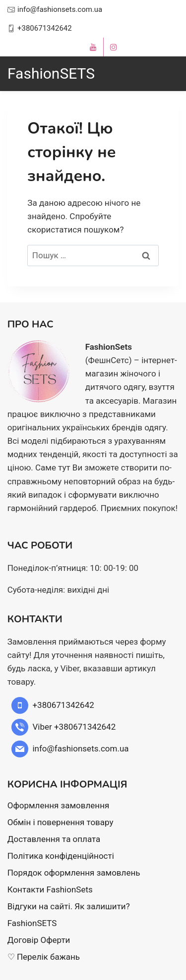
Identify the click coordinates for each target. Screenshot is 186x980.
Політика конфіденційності (61, 856)
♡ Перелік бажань (44, 957)
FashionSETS (32, 923)
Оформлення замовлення (59, 805)
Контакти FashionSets (50, 889)
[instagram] (114, 47)
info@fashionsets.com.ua (60, 9)
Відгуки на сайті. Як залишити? (69, 906)
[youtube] (93, 47)
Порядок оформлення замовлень (74, 873)
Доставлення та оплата (54, 839)
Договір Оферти (39, 940)
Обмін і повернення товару (61, 822)
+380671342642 (45, 28)
